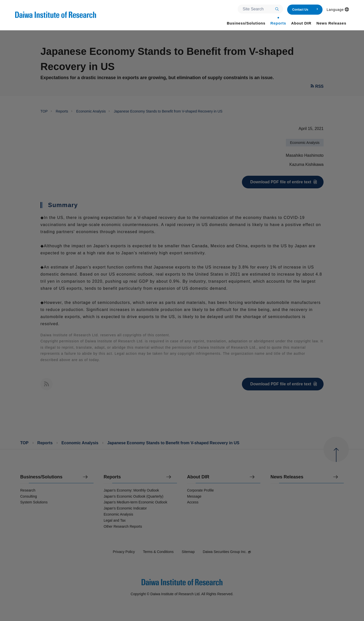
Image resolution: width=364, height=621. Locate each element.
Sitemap (188, 552)
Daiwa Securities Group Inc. (227, 552)
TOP (44, 111)
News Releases (287, 477)
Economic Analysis (91, 111)
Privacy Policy (124, 552)
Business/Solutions (41, 477)
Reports (62, 111)
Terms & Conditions (158, 552)
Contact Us (305, 10)
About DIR (198, 477)
